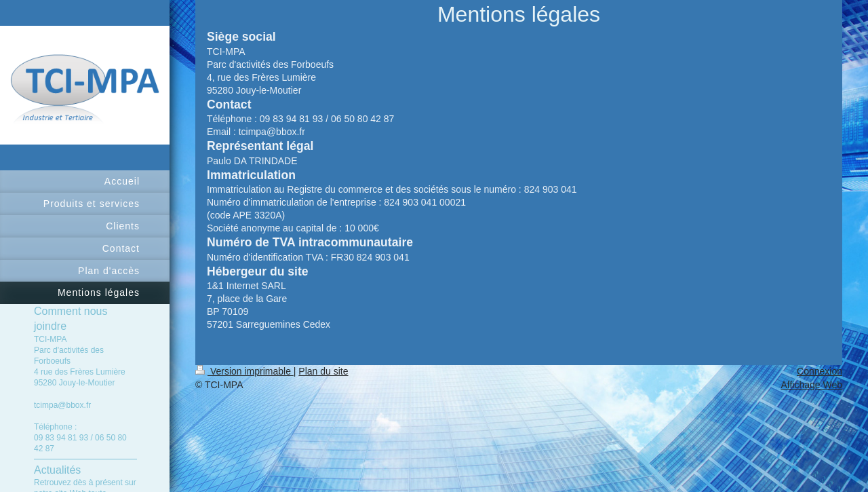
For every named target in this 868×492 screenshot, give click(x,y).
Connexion (820, 371)
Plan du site (323, 371)
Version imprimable (244, 371)
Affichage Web (811, 385)
